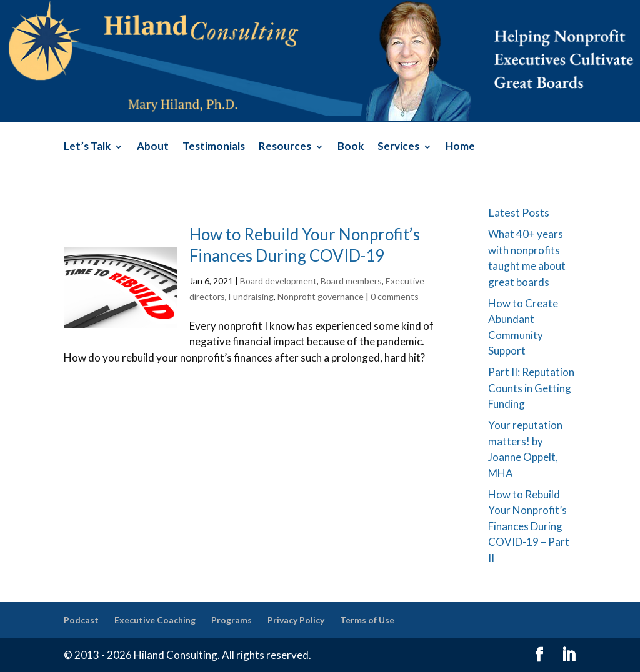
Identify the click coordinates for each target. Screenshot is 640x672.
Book (351, 147)
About (153, 147)
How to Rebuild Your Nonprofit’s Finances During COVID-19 (305, 245)
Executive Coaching (155, 620)
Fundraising (251, 296)
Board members (351, 281)
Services (398, 147)
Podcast (81, 620)
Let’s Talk (87, 147)
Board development (278, 281)
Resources (285, 147)
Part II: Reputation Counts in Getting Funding (531, 388)
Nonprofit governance (321, 296)
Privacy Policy (296, 620)
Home (460, 147)
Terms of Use (367, 620)
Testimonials (214, 147)
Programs (232, 620)
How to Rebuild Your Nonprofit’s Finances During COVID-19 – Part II (529, 526)
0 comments (395, 296)
